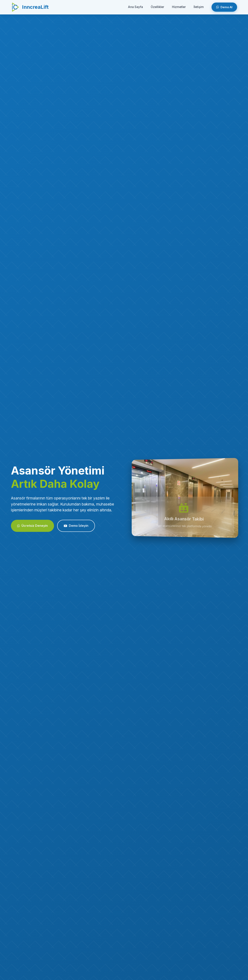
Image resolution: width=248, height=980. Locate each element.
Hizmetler (179, 7)
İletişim (199, 7)
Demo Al (224, 7)
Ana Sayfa (136, 7)
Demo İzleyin (76, 528)
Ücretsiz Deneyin (32, 528)
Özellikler (157, 7)
